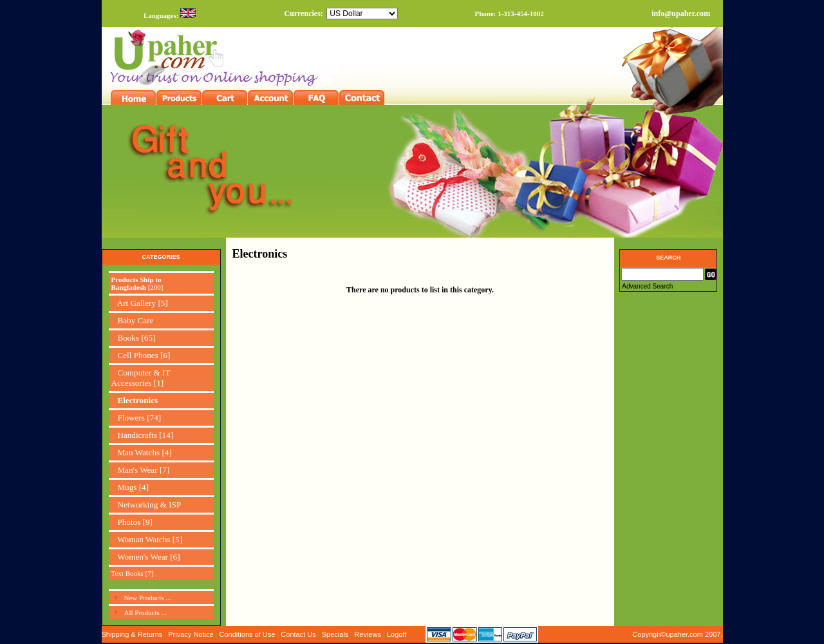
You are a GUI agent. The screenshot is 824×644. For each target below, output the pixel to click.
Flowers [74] (136, 418)
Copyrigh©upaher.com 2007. (677, 634)
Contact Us (298, 634)
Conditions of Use (248, 634)
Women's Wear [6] (146, 557)
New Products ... (148, 598)
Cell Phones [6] (141, 355)
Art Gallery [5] (140, 303)
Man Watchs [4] (142, 452)
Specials (335, 634)
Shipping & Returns (132, 634)
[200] (137, 283)
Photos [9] (132, 522)
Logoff (397, 634)
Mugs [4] (130, 487)
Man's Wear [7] (141, 470)
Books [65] (134, 338)
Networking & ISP (146, 505)
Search (668, 258)
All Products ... (145, 612)
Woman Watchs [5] (147, 539)
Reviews (368, 634)
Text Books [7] (133, 573)
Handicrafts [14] (143, 435)
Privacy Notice (191, 634)
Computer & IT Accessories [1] (141, 378)
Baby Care (133, 320)
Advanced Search (647, 286)
